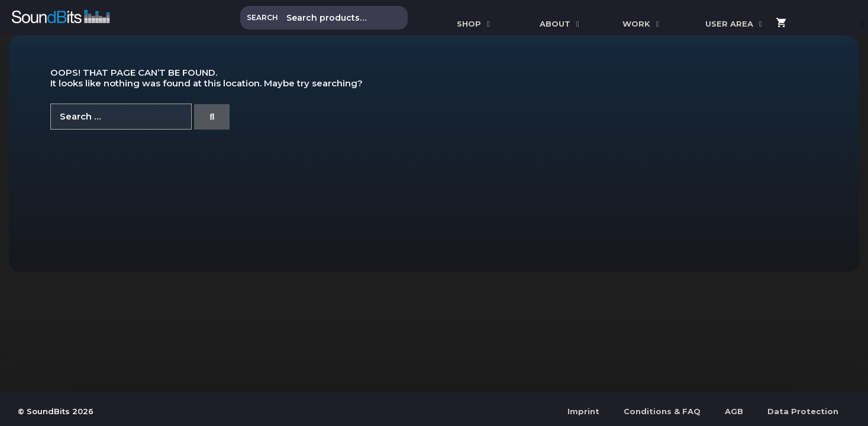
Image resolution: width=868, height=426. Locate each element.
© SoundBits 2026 (56, 411)
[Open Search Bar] (863, 24)
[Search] (212, 117)
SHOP (475, 24)
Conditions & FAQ (662, 411)
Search (262, 17)
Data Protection (803, 411)
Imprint (583, 411)
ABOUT (561, 24)
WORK (642, 24)
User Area (735, 24)
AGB (734, 411)
